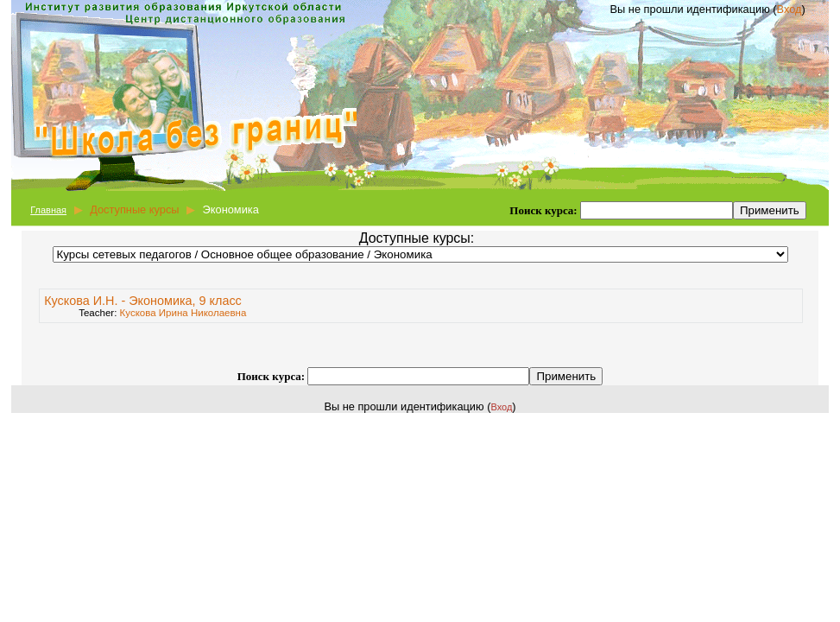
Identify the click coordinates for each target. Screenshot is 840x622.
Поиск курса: (545, 210)
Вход (789, 9)
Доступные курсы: (417, 238)
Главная (48, 210)
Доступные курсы (134, 209)
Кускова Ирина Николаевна (183, 313)
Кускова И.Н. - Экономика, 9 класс (143, 301)
